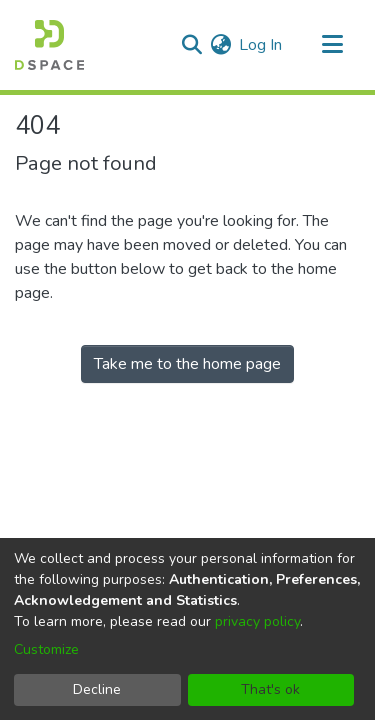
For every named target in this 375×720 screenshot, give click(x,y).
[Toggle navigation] (332, 45)
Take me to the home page (187, 364)
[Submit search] (191, 45)
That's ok (270, 689)
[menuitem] (220, 45)
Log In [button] (261, 45)
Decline (97, 689)
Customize (46, 649)
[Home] (49, 45)
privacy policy (257, 621)
